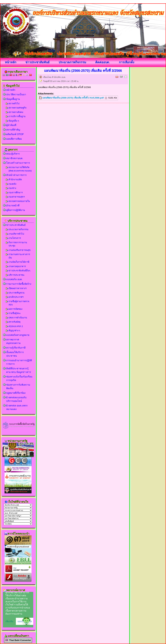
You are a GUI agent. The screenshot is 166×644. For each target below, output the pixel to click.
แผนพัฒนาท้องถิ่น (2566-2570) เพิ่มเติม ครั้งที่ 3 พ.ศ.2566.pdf (73, 98)
